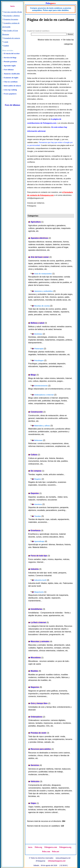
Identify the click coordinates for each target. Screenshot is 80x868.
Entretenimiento (41, 386)
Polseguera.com (51, 847)
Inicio (12, 6)
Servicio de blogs (10, 58)
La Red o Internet (38, 622)
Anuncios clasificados (12, 74)
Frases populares (10, 94)
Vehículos (35, 781)
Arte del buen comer (40, 257)
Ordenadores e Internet (44, 395)
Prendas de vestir (38, 733)
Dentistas (38, 334)
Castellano (45, 31)
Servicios (35, 765)
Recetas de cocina (42, 306)
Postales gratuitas (10, 62)
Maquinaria (39, 592)
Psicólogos (39, 360)
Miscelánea (36, 658)
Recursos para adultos (41, 749)
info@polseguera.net (57, 861)
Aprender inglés (10, 66)
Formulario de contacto (12, 38)
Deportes (35, 493)
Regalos (38, 479)
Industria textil (40, 580)
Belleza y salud (37, 323)
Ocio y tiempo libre (39, 703)
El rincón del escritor (12, 53)
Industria (35, 569)
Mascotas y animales (40, 641)
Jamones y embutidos (44, 291)
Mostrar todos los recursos (49, 40)
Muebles (34, 671)
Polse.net (56, 852)
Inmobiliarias (36, 609)
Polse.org (38, 847)
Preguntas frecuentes (11, 19)
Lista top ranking (10, 90)
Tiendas (38, 516)
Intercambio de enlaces (12, 86)
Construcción (37, 412)
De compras (36, 471)
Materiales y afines (42, 426)
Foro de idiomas (12, 105)
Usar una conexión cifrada (13, 12)
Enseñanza (36, 531)
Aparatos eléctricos (39, 238)
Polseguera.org (65, 847)
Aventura (38, 504)
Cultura (34, 455)
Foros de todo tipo (39, 556)
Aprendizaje (39, 541)
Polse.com (46, 852)
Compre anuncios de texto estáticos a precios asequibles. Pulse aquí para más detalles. (51, 9)
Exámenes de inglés (11, 78)
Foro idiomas (9, 70)
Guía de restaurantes (43, 274)
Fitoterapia (39, 349)
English (6, 46)
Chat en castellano (11, 82)
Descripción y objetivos (12, 16)
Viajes (33, 803)
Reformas (38, 440)
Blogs (33, 375)
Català (6, 42)
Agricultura (36, 222)
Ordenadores (36, 717)
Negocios (35, 687)
